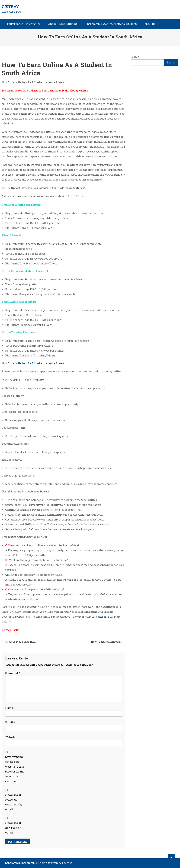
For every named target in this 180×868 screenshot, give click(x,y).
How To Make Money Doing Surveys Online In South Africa (108, 642)
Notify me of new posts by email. (13, 828)
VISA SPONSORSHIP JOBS (64, 24)
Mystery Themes (62, 863)
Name (10, 708)
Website (10, 737)
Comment (13, 673)
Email (10, 722)
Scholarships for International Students (112, 24)
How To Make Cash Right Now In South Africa (23, 642)
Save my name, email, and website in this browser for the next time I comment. (15, 769)
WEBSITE (103, 617)
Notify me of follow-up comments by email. (14, 802)
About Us (150, 24)
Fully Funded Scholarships (24, 24)
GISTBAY (10, 7)
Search (135, 57)
